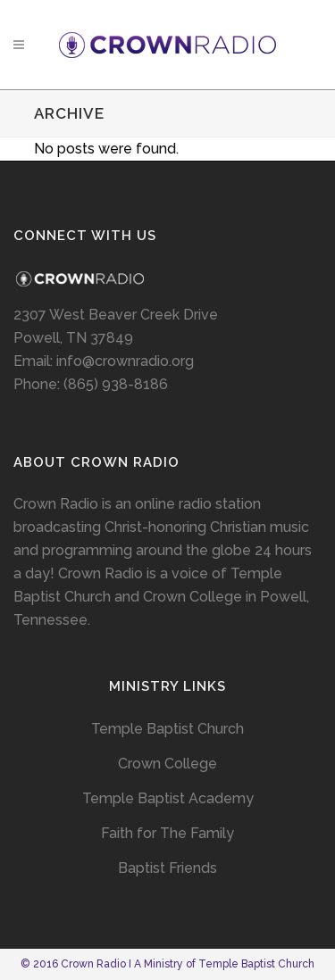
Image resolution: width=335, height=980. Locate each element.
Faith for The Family (167, 833)
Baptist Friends (167, 868)
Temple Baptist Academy (168, 798)
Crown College (167, 764)
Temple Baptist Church (167, 729)
